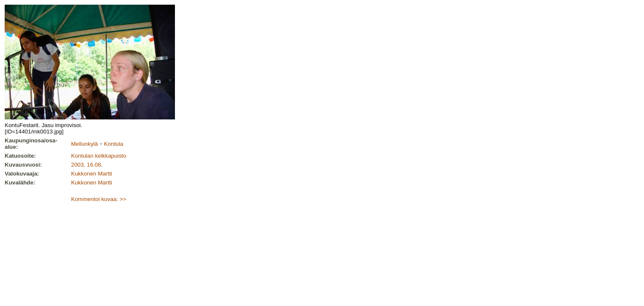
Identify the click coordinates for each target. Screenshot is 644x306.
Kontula (113, 144)
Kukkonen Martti (92, 174)
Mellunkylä (84, 144)
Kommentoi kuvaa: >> (99, 199)
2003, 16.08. (87, 165)
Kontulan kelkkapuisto (99, 156)
